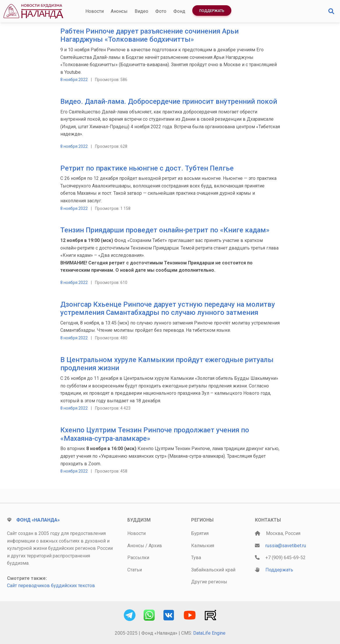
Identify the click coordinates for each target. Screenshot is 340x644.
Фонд (179, 11)
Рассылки (138, 558)
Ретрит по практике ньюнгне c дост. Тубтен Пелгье (147, 168)
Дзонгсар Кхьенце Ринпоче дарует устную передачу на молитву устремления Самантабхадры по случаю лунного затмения (168, 309)
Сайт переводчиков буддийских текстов (51, 586)
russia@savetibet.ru (286, 546)
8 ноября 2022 (74, 80)
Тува (196, 558)
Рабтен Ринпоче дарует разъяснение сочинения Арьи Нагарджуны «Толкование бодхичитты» (149, 35)
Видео (141, 11)
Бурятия (200, 533)
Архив (155, 546)
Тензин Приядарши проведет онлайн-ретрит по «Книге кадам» (165, 230)
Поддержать (212, 11)
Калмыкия (203, 546)
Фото (161, 11)
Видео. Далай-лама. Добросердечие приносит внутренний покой (169, 101)
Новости (95, 11)
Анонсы (119, 11)
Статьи (135, 570)
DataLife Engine (209, 633)
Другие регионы (209, 582)
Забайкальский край (213, 570)
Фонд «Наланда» (38, 520)
